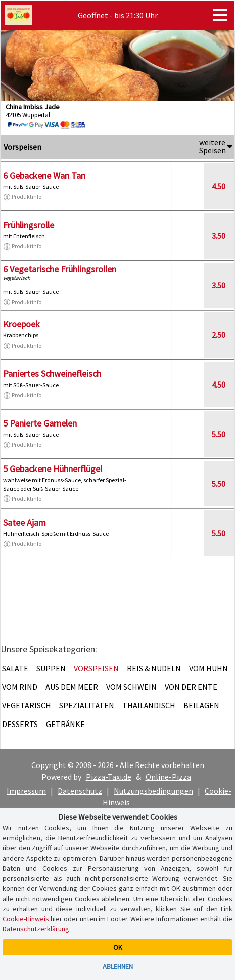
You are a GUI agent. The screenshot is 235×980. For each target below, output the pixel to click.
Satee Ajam (25, 522)
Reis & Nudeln (154, 668)
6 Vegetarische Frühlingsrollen (60, 269)
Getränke (65, 724)
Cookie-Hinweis (26, 919)
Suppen (51, 668)
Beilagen (201, 705)
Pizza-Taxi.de (109, 777)
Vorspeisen (96, 668)
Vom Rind (20, 687)
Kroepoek (21, 324)
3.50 (219, 236)
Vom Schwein (131, 687)
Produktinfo (22, 197)
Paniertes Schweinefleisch (52, 374)
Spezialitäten (87, 705)
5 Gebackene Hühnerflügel (53, 469)
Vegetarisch (27, 705)
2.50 (219, 335)
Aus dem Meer (72, 687)
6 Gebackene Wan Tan (44, 175)
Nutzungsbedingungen (153, 791)
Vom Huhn (208, 668)
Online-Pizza (168, 777)
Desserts (20, 724)
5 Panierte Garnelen (40, 423)
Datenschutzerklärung (36, 929)
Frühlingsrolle (29, 225)
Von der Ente (191, 687)
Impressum (26, 791)
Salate (15, 668)
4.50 (219, 186)
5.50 (219, 434)
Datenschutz (80, 791)
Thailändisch (149, 705)
